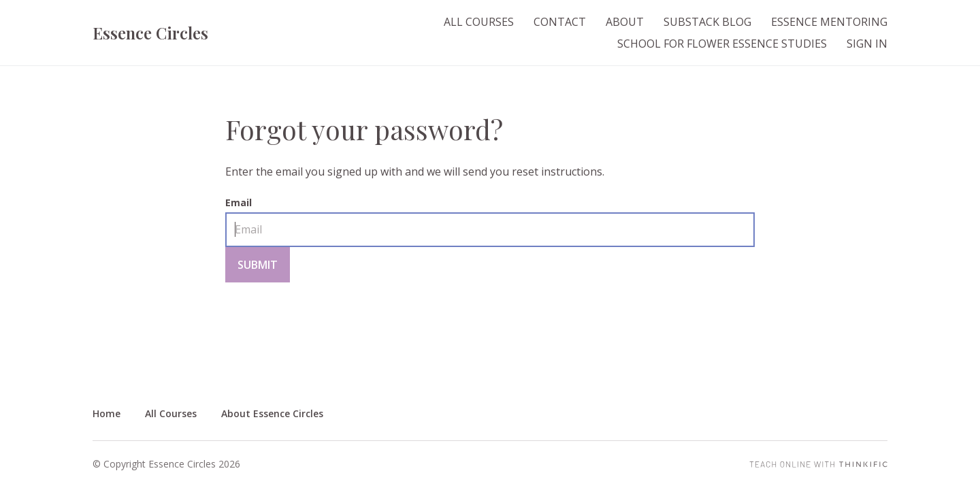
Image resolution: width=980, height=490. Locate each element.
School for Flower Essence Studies (722, 44)
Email (239, 202)
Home (107, 413)
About (625, 22)
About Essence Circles (272, 413)
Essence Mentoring (829, 22)
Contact (560, 22)
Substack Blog (707, 22)
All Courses (479, 22)
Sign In (867, 44)
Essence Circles (150, 33)
